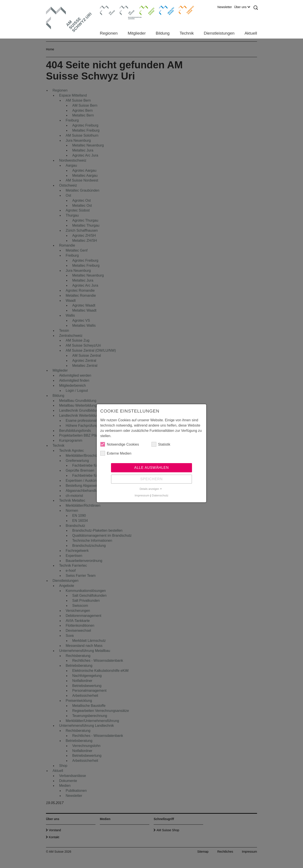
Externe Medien (116, 453)
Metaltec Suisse (164, 10)
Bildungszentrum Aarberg (127, 10)
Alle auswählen (151, 468)
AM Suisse (106, 8)
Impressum (142, 495)
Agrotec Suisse (144, 10)
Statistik (161, 444)
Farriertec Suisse (184, 10)
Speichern (151, 479)
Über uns (242, 7)
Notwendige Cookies (120, 444)
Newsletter (225, 7)
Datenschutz (160, 495)
